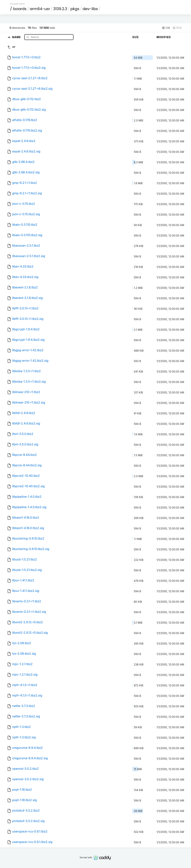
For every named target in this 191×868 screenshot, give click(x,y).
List (166, 28)
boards (20, 9)
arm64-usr (40, 9)
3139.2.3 (60, 9)
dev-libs (90, 9)
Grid (177, 28)
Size (136, 37)
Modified (164, 37)
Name (17, 37)
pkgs (75, 9)
